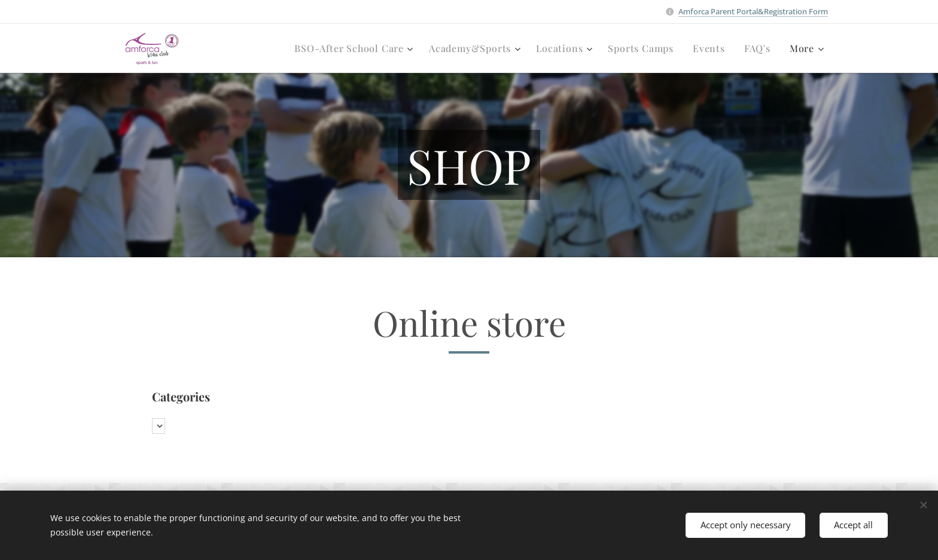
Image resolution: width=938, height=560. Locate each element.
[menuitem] (355, 48)
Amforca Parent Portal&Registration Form (753, 11)
